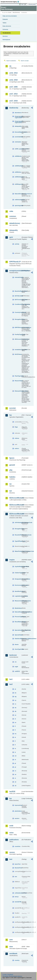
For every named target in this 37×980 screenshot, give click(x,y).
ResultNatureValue (18, 622)
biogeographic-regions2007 (18, 117)
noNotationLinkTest (18, 893)
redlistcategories (18, 200)
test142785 (18, 902)
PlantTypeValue (18, 376)
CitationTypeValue (18, 573)
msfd (11, 826)
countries (18, 846)
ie (15, 737)
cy (15, 700)
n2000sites (18, 172)
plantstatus (18, 811)
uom (11, 940)
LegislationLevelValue (18, 596)
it (15, 741)
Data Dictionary (16, 13)
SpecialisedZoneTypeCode (18, 630)
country (17, 960)
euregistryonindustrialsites (15, 271)
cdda (11, 211)
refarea (17, 438)
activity (17, 244)
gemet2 (12, 465)
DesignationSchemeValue (18, 579)
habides (12, 477)
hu (16, 734)
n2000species (18, 184)
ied (11, 491)
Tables (4, 23)
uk (16, 786)
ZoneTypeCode (18, 649)
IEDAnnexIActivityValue (18, 339)
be (16, 693)
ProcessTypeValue (18, 617)
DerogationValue (18, 319)
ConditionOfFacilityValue (18, 304)
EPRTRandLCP (15, 262)
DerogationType (18, 529)
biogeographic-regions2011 (18, 122)
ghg (11, 470)
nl (15, 760)
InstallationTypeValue (18, 350)
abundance (18, 113)
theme (17, 644)
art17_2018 (13, 101)
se (15, 774)
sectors (17, 818)
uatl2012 (17, 671)
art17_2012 (13, 94)
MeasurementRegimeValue (18, 601)
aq (10, 66)
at (15, 689)
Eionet (10, 13)
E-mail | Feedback (8, 974)
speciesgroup (18, 205)
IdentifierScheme (18, 591)
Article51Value (18, 277)
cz (15, 704)
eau (16, 877)
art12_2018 (13, 80)
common (13, 216)
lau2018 (12, 791)
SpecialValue (18, 635)
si (15, 778)
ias (10, 484)
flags (16, 427)
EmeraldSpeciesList (18, 132)
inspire (12, 560)
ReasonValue (18, 381)
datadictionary (15, 223)
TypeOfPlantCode (18, 541)
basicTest (18, 864)
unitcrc (17, 448)
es (15, 722)
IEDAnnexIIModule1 (15, 498)
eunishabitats (18, 137)
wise (11, 947)
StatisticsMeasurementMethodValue (18, 639)
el (15, 719)
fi (15, 726)
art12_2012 (13, 73)
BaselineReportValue (18, 291)
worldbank (13, 954)
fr (15, 730)
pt (15, 767)
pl (15, 763)
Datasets (5, 19)
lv (15, 752)
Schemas (5, 29)
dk (16, 711)
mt (16, 756)
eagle (16, 667)
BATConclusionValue (18, 300)
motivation (18, 142)
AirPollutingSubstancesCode (18, 523)
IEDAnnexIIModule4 (15, 514)
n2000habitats (18, 166)
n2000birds (18, 156)
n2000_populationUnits (18, 149)
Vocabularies (7, 33)
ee (15, 715)
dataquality (18, 126)
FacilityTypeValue (18, 334)
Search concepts (25, 61)
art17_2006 (13, 87)
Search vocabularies (11, 61)
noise (11, 833)
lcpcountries (18, 805)
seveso (12, 852)
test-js (17, 897)
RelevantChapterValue (18, 391)
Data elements (7, 26)
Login (22, 4)
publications (14, 840)
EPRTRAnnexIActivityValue (18, 327)
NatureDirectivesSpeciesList (18, 194)
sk (15, 782)
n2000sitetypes (18, 177)
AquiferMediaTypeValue (18, 567)
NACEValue (18, 354)
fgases (12, 458)
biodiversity (14, 108)
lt (15, 745)
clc (16, 662)
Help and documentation (10, 16)
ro (15, 771)
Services (5, 36)
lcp (11, 798)
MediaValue (18, 608)
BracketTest (18, 868)
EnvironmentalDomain (18, 585)
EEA (11, 2)
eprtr (11, 237)
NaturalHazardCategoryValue (18, 612)
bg (16, 697)
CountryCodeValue (18, 312)
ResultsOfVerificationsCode (18, 535)
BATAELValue (18, 296)
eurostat (12, 408)
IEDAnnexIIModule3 (15, 505)
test (11, 859)
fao (11, 415)
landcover (13, 655)
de (16, 708)
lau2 (11, 684)
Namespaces (6, 40)
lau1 (11, 679)
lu (15, 748)
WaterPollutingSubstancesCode (18, 551)
